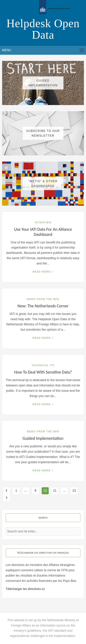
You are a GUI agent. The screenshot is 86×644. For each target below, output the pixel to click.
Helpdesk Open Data (43, 29)
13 (74, 491)
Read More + (43, 272)
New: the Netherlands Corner (43, 306)
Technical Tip (43, 365)
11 (55, 491)
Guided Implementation (43, 83)
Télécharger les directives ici (25, 589)
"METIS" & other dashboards (43, 184)
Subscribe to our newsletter (43, 133)
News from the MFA (43, 299)
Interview (43, 222)
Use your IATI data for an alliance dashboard (43, 232)
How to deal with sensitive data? (43, 372)
